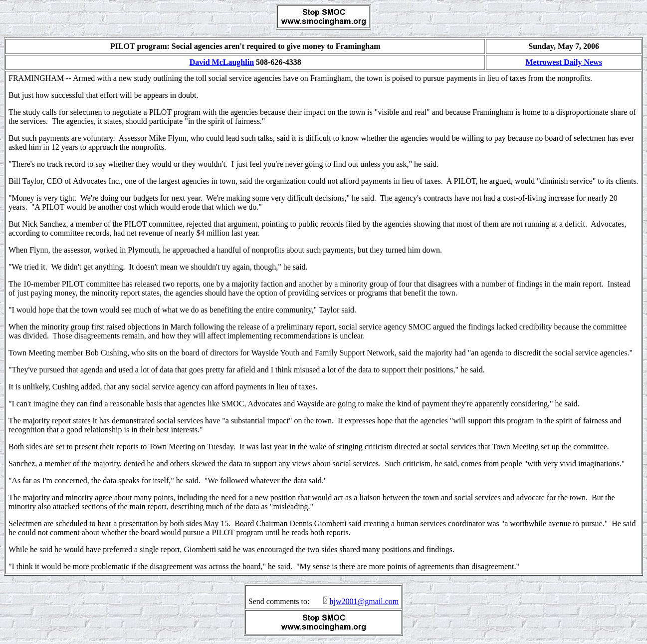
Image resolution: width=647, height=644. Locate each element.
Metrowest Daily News (563, 62)
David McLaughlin (222, 62)
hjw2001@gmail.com (364, 601)
